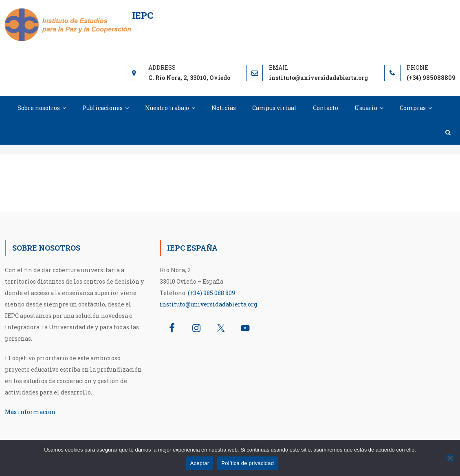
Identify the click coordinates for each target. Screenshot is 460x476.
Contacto (326, 108)
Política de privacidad (248, 463)
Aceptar (200, 463)
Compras (413, 108)
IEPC (143, 15)
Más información (30, 412)
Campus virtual (274, 108)
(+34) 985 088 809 (211, 293)
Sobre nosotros (39, 108)
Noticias (224, 108)
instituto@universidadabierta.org (208, 304)
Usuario (366, 108)
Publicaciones (102, 108)
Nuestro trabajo (167, 108)
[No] (450, 458)
